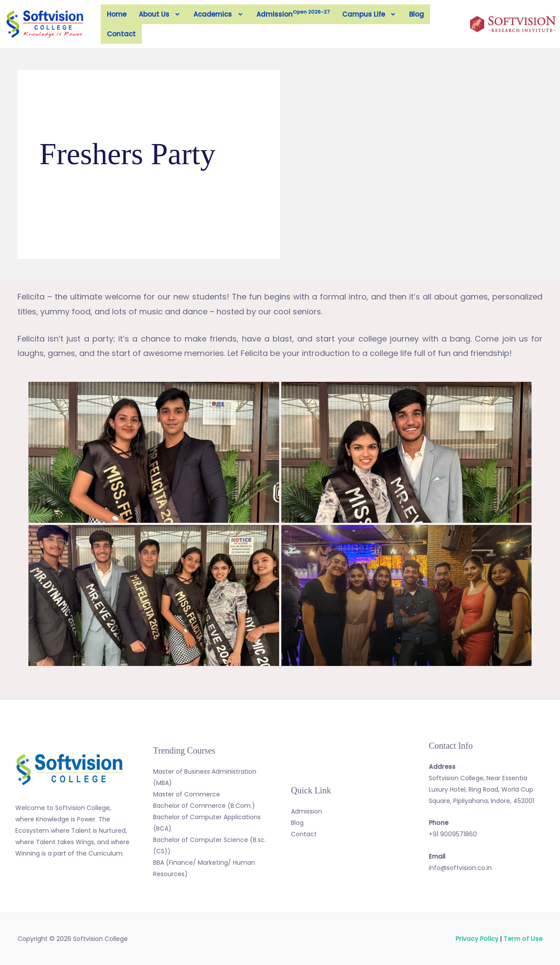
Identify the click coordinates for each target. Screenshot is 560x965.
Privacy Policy (477, 939)
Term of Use (523, 939)
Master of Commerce (187, 794)
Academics (219, 14)
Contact (121, 34)
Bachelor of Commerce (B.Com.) (204, 806)
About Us (160, 14)
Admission (293, 14)
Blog (416, 14)
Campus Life (370, 14)
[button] (160, 14)
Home (117, 14)
